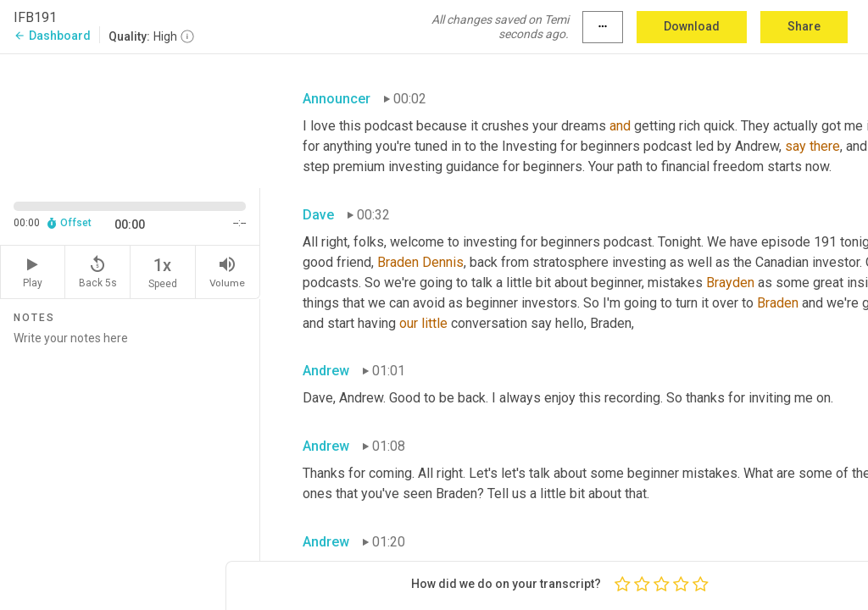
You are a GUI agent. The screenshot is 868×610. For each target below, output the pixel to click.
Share (804, 26)
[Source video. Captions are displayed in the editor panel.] (130, 119)
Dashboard (52, 36)
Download (692, 26)
